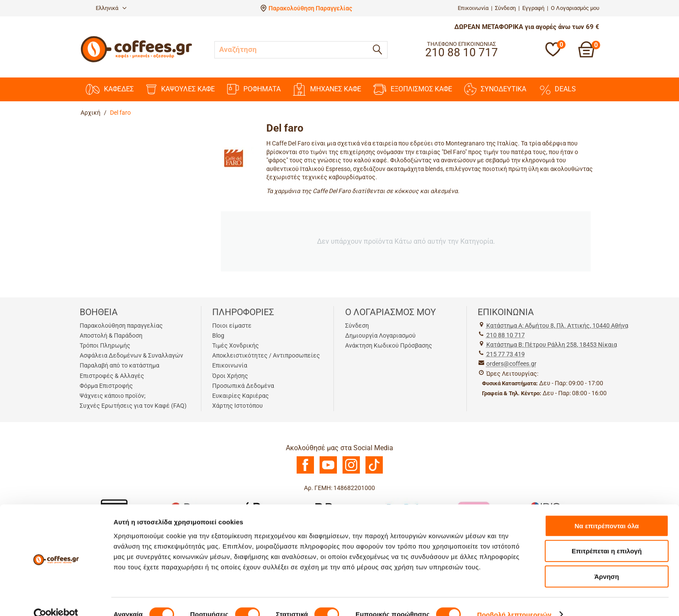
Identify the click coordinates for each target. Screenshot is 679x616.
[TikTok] (374, 471)
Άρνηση (606, 561)
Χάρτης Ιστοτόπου (238, 406)
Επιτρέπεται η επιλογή (607, 536)
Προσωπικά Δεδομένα (243, 386)
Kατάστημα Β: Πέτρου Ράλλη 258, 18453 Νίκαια (552, 345)
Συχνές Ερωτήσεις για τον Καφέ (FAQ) (133, 406)
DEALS (557, 89)
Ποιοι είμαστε (232, 326)
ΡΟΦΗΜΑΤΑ (254, 89)
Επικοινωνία (473, 8)
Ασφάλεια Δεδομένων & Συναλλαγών (131, 355)
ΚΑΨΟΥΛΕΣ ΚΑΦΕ (180, 89)
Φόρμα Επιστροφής (106, 386)
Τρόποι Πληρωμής (105, 345)
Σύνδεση (505, 8)
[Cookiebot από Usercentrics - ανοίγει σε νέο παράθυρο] (56, 599)
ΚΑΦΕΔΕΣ (110, 89)
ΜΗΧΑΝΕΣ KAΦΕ (327, 89)
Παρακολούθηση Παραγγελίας (310, 8)
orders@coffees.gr (511, 364)
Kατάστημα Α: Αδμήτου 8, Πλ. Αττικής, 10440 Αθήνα (557, 326)
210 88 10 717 (506, 335)
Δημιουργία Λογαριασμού (380, 335)
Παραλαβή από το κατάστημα (120, 365)
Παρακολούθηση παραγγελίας (121, 326)
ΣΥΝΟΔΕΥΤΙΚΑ (495, 89)
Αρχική (91, 113)
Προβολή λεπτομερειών (514, 599)
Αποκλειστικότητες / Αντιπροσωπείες (266, 355)
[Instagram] (351, 471)
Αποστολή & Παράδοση (111, 335)
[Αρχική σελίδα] (136, 61)
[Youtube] (328, 471)
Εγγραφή (533, 8)
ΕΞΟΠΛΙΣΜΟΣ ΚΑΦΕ (413, 89)
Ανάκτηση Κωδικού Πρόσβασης (389, 345)
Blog (218, 335)
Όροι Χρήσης (230, 376)
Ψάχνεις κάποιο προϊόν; (113, 396)
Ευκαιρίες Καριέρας (241, 396)
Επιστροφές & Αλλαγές (112, 376)
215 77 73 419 (506, 354)
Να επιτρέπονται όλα (607, 510)
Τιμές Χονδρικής (236, 345)
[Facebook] (305, 471)
